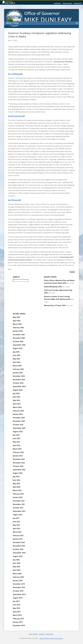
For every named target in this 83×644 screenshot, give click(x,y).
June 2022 (17, 480)
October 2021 (18, 508)
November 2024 (19, 380)
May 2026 (16, 317)
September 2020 (19, 553)
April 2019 (17, 612)
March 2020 (17, 574)
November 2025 (19, 338)
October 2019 (18, 591)
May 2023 (16, 442)
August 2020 (18, 556)
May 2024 (16, 400)
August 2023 (18, 432)
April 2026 (17, 321)
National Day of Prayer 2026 (55, 305)
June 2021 (17, 522)
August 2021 (18, 515)
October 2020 (18, 549)
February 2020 (18, 577)
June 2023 (17, 438)
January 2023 (18, 456)
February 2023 (18, 452)
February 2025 (18, 369)
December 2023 (19, 418)
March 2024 (17, 407)
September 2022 (19, 470)
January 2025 (18, 373)
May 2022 (16, 484)
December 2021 (19, 501)
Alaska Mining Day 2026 (53, 287)
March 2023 (17, 449)
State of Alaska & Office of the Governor (51, 638)
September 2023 (19, 428)
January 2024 (18, 414)
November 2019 (19, 587)
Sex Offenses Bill (14, 200)
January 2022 (18, 497)
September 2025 (19, 345)
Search (72, 272)
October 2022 (18, 466)
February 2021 (18, 536)
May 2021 (16, 525)
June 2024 (17, 397)
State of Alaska (13, 3)
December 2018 (19, 625)
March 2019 (17, 615)
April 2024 (17, 404)
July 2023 (16, 435)
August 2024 (18, 390)
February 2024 (18, 411)
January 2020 (18, 580)
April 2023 (17, 445)
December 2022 (19, 459)
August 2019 (18, 598)
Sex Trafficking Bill (15, 74)
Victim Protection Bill (16, 116)
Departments (67, 3)
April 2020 (17, 570)
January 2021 (18, 539)
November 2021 (19, 504)
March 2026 (17, 324)
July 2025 (16, 352)
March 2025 (17, 366)
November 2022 (19, 463)
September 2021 (19, 511)
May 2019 (16, 608)
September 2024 (19, 386)
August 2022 (18, 473)
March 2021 (17, 532)
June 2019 (17, 605)
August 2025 (18, 348)
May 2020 (16, 567)
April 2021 (17, 529)
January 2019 (18, 622)
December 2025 (19, 335)
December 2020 (19, 542)
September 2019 (19, 594)
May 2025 (16, 359)
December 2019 (19, 584)
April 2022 (17, 487)
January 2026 (18, 331)
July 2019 (16, 601)
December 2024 (19, 376)
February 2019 (18, 619)
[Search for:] (21, 281)
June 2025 (17, 355)
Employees (78, 3)
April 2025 (17, 362)
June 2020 (17, 563)
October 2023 (18, 425)
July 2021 (16, 518)
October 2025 (18, 341)
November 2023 (19, 421)
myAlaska (57, 3)
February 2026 (18, 328)
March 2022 (17, 490)
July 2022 (16, 477)
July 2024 (16, 393)
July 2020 (16, 560)
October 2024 (18, 383)
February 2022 (18, 494)
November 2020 (19, 546)
